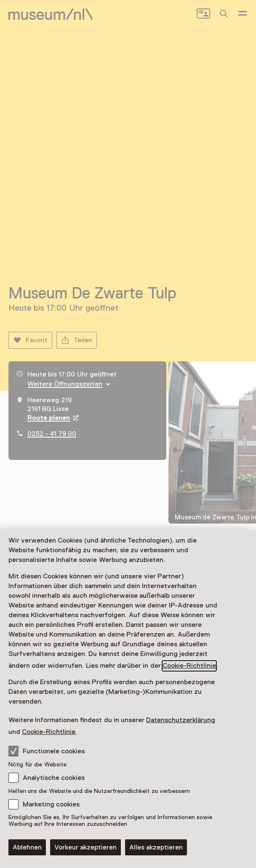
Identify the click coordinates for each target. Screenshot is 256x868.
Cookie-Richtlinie (189, 666)
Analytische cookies (54, 778)
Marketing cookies (51, 804)
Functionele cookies (47, 751)
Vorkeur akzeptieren (85, 847)
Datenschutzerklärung (181, 720)
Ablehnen (27, 847)
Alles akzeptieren (156, 847)
